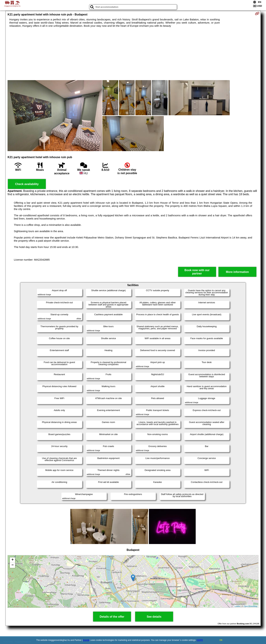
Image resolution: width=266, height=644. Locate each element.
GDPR (200, 640)
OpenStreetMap (251, 606)
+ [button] (13, 560)
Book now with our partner (197, 272)
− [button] (13, 565)
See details (154, 617)
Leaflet (237, 606)
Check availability (27, 184)
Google (86, 640)
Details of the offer (112, 617)
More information (237, 272)
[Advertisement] (133, 54)
